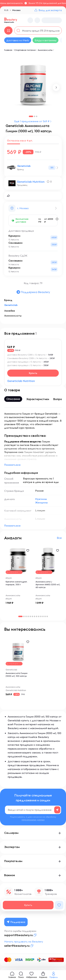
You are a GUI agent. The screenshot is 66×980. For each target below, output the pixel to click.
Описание (13, 399)
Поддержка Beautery (33, 292)
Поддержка (16, 922)
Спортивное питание (25, 50)
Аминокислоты (45, 50)
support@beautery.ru (18, 935)
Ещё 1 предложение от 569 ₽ (32, 121)
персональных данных (33, 820)
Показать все (12, 465)
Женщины (41, 503)
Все (59, 538)
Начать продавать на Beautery (24, 942)
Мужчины (41, 499)
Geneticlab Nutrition (31, 182)
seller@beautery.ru (17, 946)
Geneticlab (24, 166)
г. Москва (23, 208)
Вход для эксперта (50, 10)
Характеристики (38, 399)
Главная (8, 50)
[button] (56, 87)
